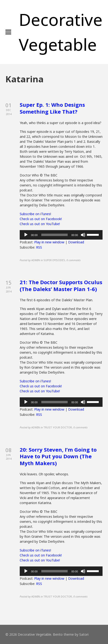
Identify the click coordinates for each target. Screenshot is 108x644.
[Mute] (83, 235)
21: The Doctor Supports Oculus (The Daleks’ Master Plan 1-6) (61, 285)
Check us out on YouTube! (40, 224)
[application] (61, 235)
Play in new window (49, 242)
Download (76, 242)
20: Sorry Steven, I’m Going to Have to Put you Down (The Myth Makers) (58, 456)
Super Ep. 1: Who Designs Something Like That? (52, 108)
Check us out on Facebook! (41, 219)
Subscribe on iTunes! (35, 214)
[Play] (26, 235)
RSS (39, 247)
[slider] (54, 235)
